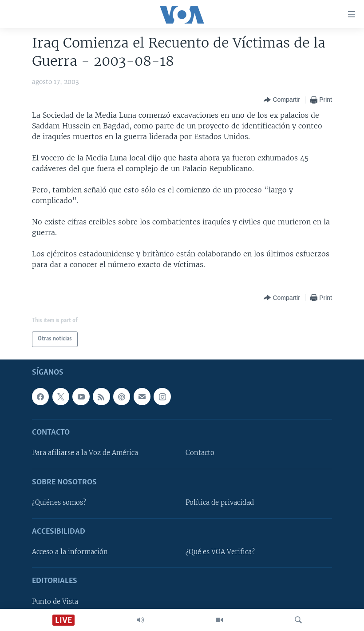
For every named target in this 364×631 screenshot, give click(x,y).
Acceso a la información (70, 552)
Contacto (200, 453)
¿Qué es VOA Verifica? (220, 552)
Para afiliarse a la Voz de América (85, 453)
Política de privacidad (220, 502)
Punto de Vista (55, 601)
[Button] (282, 100)
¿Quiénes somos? (59, 502)
